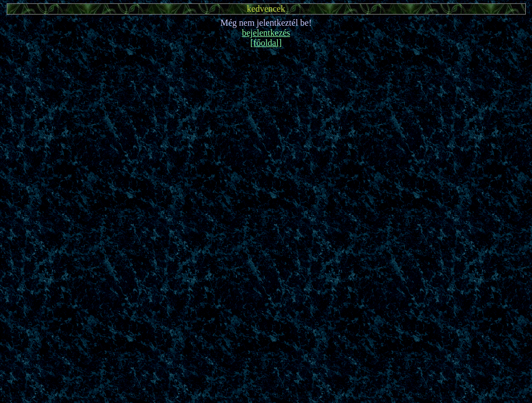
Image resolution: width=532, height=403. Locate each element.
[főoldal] (266, 43)
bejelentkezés (266, 33)
